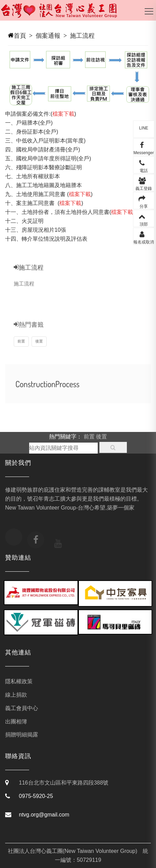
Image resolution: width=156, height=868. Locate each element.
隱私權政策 (19, 681)
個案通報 (48, 36)
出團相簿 (16, 722)
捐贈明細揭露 (22, 735)
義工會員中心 (22, 708)
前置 (21, 348)
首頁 (20, 36)
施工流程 (82, 36)
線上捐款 (16, 695)
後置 (39, 348)
